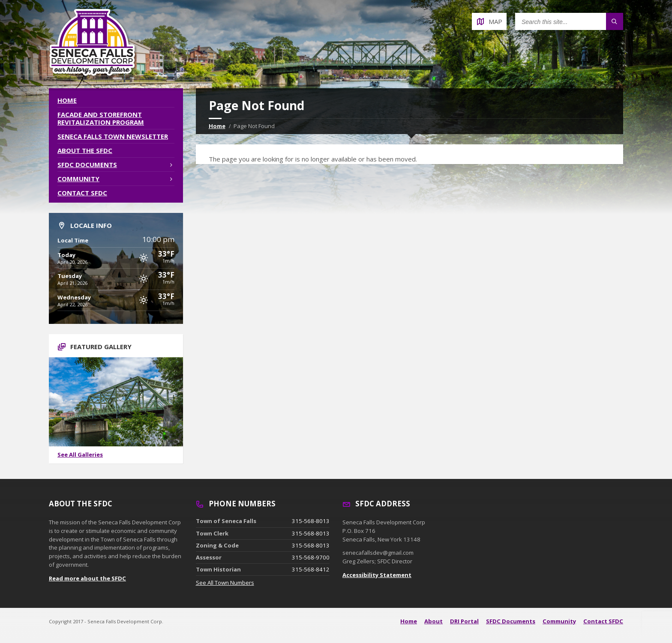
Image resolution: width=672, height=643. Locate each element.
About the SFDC (85, 150)
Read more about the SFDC (87, 578)
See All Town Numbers (225, 583)
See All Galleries (80, 455)
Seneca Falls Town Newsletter (113, 136)
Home (217, 126)
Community (78, 179)
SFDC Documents (87, 164)
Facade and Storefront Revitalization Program (101, 118)
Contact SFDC (82, 193)
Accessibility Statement (377, 575)
